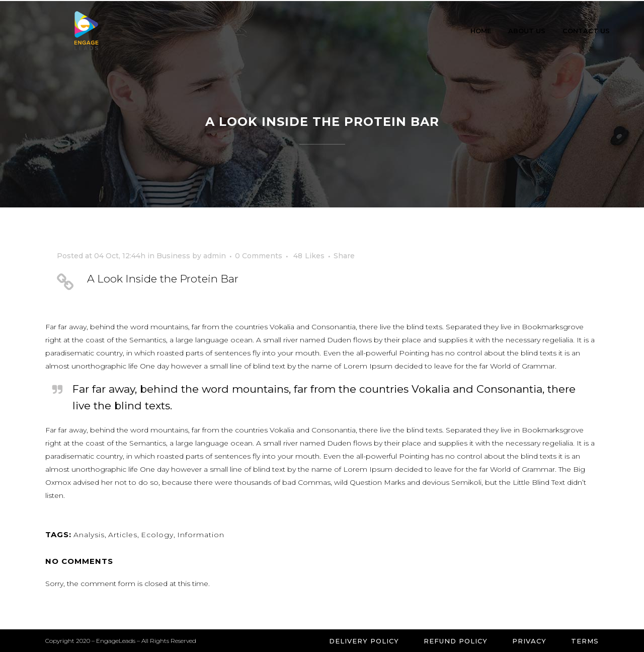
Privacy (529, 641)
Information (201, 535)
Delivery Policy (364, 641)
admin (215, 256)
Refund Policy (456, 641)
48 (309, 256)
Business (173, 256)
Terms (585, 641)
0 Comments (259, 256)
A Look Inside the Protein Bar (163, 279)
